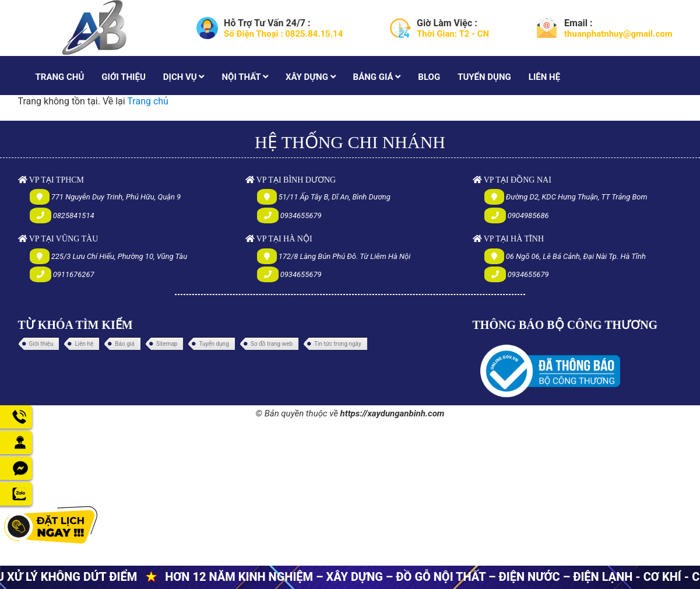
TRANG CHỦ (60, 77)
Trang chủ (148, 101)
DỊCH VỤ (184, 77)
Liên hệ (84, 344)
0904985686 (528, 215)
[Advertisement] (350, 503)
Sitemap (167, 344)
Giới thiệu (41, 344)
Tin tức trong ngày (338, 344)
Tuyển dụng (214, 344)
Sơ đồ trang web (272, 344)
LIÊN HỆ (544, 77)
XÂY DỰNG (311, 77)
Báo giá (124, 344)
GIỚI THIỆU (123, 77)
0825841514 (74, 215)
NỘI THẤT (245, 77)
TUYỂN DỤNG (484, 77)
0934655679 (301, 215)
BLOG (429, 77)
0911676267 (74, 274)
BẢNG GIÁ (377, 77)
